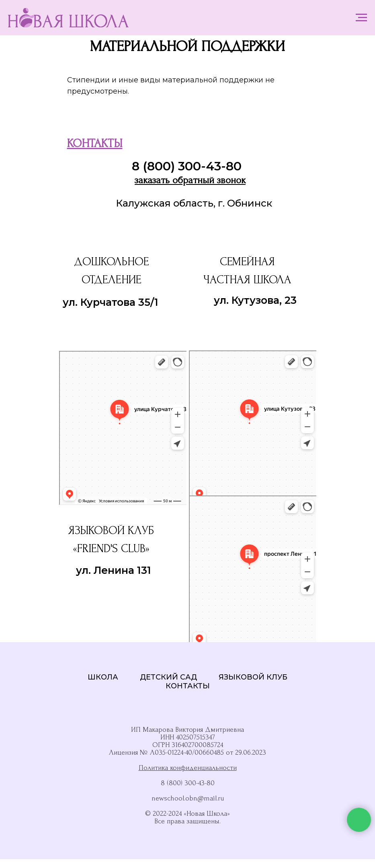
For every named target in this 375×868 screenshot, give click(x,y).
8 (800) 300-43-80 (187, 166)
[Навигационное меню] (361, 18)
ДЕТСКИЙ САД (168, 677)
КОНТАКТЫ (188, 686)
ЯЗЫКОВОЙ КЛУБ (253, 677)
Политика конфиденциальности (188, 768)
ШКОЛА (103, 677)
